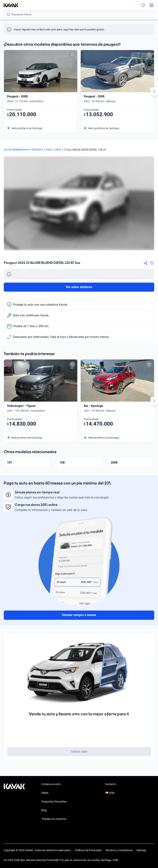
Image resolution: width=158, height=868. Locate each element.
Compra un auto (51, 784)
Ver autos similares (79, 287)
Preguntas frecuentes (54, 802)
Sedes (45, 793)
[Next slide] (154, 91)
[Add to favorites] (72, 55)
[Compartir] (146, 263)
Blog (44, 810)
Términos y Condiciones (119, 850)
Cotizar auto (79, 752)
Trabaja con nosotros (54, 819)
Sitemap (141, 850)
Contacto (110, 784)
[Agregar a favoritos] (152, 263)
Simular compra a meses (79, 615)
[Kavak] (9, 5)
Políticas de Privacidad (88, 850)
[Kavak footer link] (14, 802)
